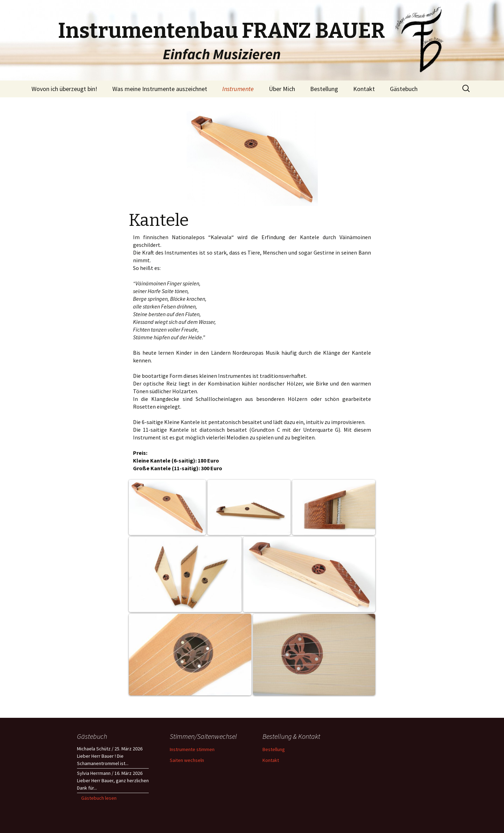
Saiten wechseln (187, 760)
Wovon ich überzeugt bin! (64, 89)
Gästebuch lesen (99, 798)
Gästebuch (404, 89)
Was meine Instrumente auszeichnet (160, 89)
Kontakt (364, 89)
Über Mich (282, 89)
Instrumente (238, 89)
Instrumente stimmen (192, 749)
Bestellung (324, 89)
